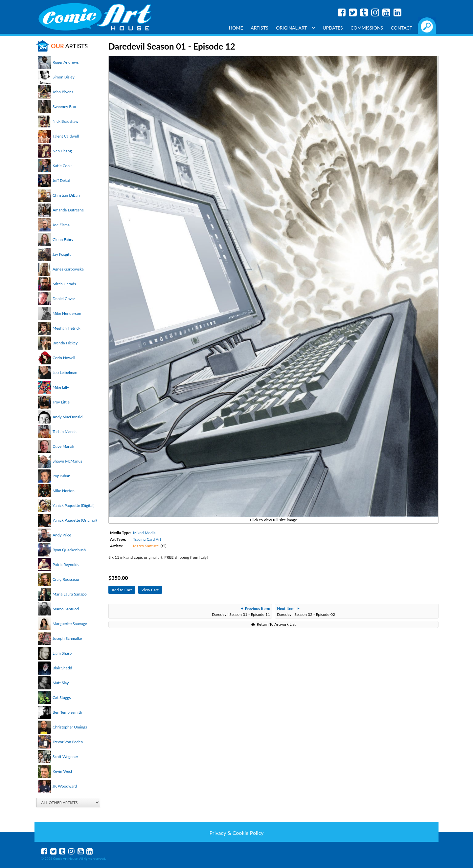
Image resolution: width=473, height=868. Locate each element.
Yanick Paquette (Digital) (73, 505)
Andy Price (62, 535)
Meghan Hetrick (67, 328)
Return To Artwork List (276, 624)
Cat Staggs (62, 697)
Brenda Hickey (65, 343)
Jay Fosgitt (62, 254)
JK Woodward (65, 786)
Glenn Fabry (63, 239)
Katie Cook (62, 166)
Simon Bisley (64, 77)
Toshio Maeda (65, 432)
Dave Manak (63, 446)
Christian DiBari (66, 195)
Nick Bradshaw (66, 121)
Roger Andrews (66, 62)
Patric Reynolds (66, 564)
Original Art (295, 28)
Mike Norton (64, 491)
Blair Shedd (62, 668)
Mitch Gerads (64, 284)
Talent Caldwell (66, 136)
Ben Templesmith (67, 712)
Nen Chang (62, 151)
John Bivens (63, 92)
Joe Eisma (61, 225)
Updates (333, 28)
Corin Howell (64, 358)
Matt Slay (61, 683)
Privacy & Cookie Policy (236, 833)
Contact (402, 28)
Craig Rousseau (66, 579)
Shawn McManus (67, 461)
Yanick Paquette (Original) (75, 520)
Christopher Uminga (70, 727)
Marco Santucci (66, 609)
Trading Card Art (147, 539)
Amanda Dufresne (68, 210)
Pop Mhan (61, 476)
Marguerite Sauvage (70, 624)
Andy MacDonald (68, 417)
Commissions (367, 28)
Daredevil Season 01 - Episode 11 (241, 611)
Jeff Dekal (61, 180)
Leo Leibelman (65, 372)
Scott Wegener (65, 757)
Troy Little (61, 402)
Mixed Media (144, 533)
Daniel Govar (64, 299)
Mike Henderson (67, 313)
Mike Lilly (61, 387)
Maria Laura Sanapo (70, 594)
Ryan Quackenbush (69, 550)
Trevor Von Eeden (68, 742)
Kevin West (62, 771)
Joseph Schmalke (67, 638)
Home (236, 28)
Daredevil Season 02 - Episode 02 (306, 611)
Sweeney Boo (64, 107)
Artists (259, 28)
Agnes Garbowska (68, 269)
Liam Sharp (62, 653)
